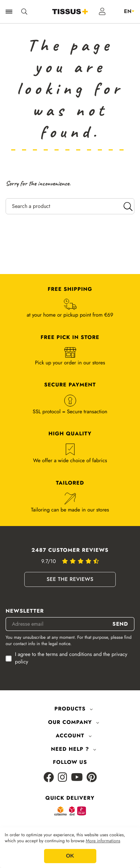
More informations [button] (103, 841)
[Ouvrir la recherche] (24, 12)
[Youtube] (77, 778)
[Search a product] (70, 206)
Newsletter (25, 611)
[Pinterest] (92, 778)
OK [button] (70, 856)
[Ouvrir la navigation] (9, 12)
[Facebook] (49, 778)
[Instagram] (63, 778)
